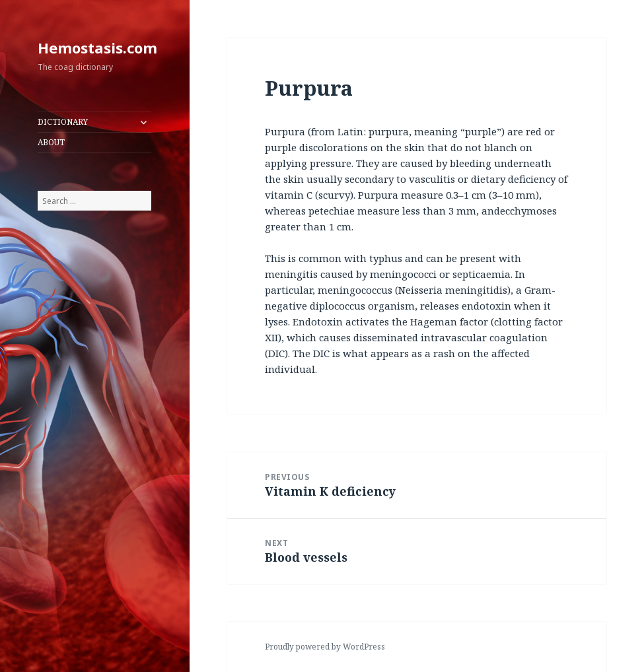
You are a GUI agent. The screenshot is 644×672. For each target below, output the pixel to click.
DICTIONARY (63, 122)
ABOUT (51, 142)
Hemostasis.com (97, 48)
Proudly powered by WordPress (325, 647)
